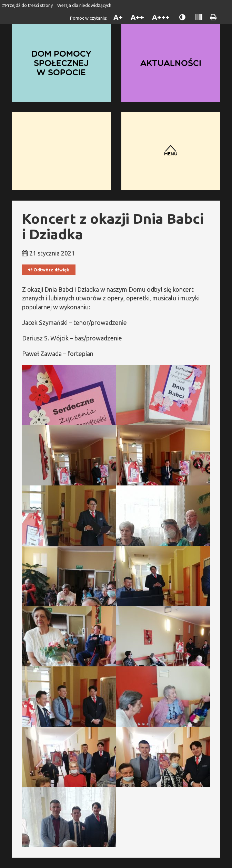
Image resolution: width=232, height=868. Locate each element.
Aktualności (171, 63)
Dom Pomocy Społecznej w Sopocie (61, 63)
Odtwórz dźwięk (49, 270)
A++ (137, 17)
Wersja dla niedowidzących (84, 5)
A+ (118, 17)
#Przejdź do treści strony (27, 5)
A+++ (161, 17)
